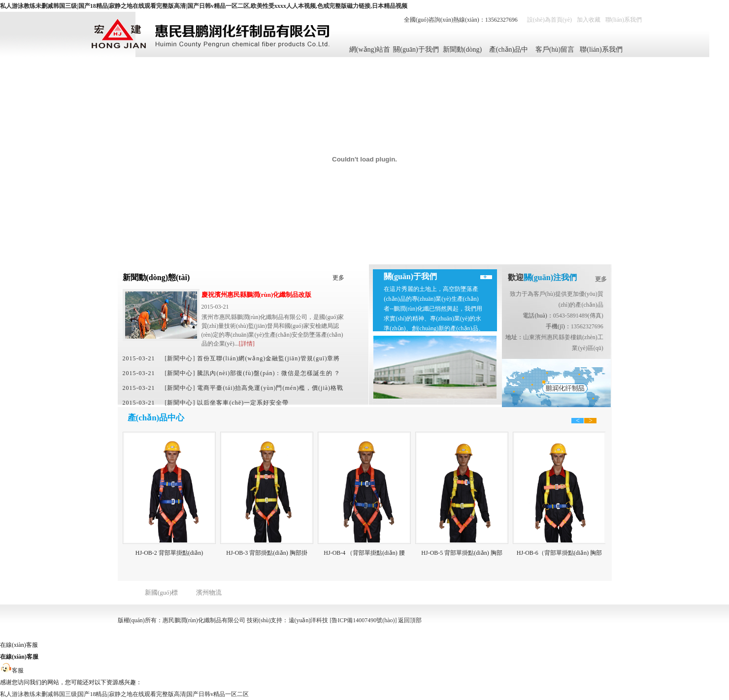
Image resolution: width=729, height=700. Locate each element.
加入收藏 (589, 20)
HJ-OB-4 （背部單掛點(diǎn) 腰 (364, 553)
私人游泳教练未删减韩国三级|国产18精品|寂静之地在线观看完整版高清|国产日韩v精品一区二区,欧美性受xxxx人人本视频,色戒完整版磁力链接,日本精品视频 (204, 6)
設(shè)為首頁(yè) (549, 20)
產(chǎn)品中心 (509, 51)
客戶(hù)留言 (555, 49)
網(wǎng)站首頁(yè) (370, 51)
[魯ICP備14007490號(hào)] (364, 620)
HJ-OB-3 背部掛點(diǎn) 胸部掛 (267, 553)
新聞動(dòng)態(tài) (462, 51)
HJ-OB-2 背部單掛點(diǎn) (170, 553)
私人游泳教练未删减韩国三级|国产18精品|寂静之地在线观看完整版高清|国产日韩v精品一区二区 (124, 694)
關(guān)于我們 (416, 49)
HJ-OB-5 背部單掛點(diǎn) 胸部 (462, 553)
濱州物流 (209, 592)
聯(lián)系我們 (624, 20)
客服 (12, 670)
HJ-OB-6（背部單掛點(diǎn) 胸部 (560, 553)
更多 (338, 278)
